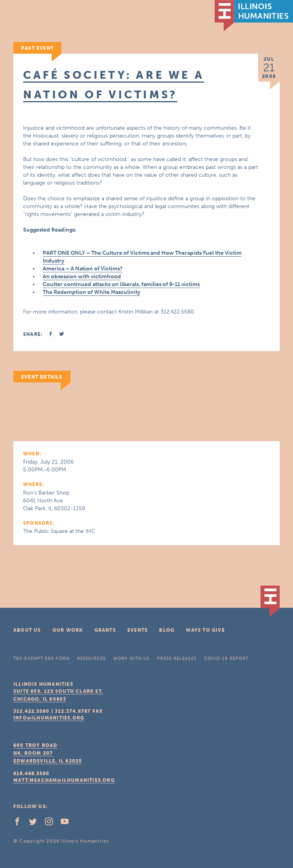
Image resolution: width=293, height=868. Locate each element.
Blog (167, 630)
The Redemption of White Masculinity (91, 292)
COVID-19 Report (226, 659)
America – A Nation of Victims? (83, 269)
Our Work (68, 630)
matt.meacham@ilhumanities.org (64, 780)
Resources (91, 659)
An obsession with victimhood (82, 276)
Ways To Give (205, 630)
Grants (105, 630)
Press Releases (177, 659)
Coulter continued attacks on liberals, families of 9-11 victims (121, 284)
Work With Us (131, 659)
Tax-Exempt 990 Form (42, 659)
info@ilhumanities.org (49, 718)
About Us (27, 630)
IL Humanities (254, 16)
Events (137, 630)
